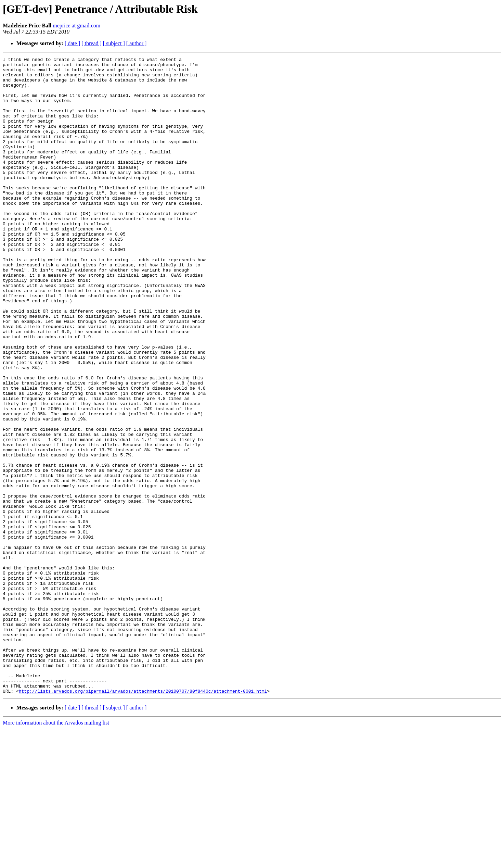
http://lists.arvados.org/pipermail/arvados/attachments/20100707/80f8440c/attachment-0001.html (143, 818)
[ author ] (137, 43)
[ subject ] (114, 43)
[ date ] (72, 43)
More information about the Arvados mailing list (56, 850)
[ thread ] (92, 43)
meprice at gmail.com (76, 26)
